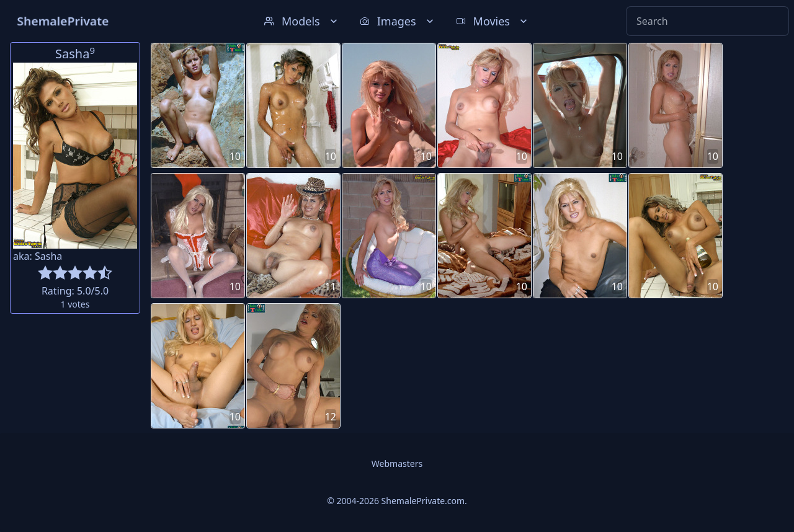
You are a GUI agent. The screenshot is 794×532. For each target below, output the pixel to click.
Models (302, 21)
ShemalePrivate (63, 21)
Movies (493, 21)
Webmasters (397, 463)
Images (398, 21)
